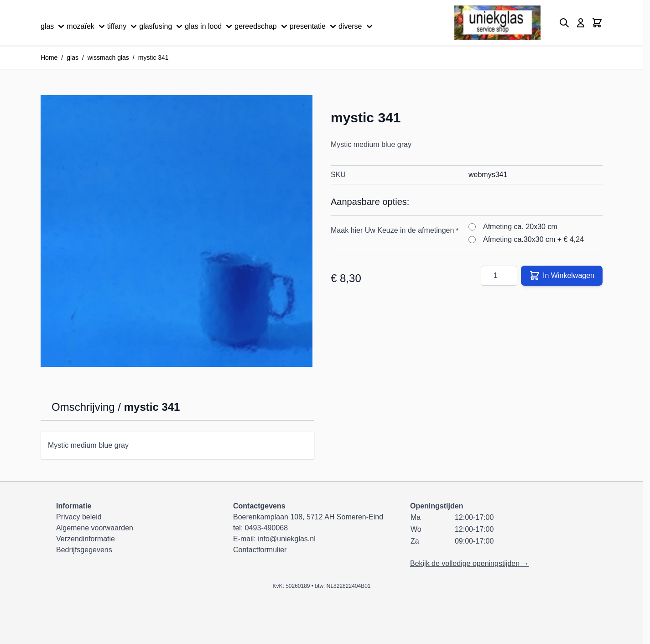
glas (54, 26)
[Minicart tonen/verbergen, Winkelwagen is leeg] (597, 23)
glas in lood (210, 26)
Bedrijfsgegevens (84, 550)
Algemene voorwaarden (95, 528)
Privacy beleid (79, 517)
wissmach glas (108, 58)
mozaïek (87, 26)
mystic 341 (153, 58)
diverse (357, 26)
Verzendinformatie (86, 539)
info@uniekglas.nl (287, 539)
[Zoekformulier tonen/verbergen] (564, 23)
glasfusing (162, 26)
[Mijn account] (581, 23)
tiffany (123, 26)
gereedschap (262, 26)
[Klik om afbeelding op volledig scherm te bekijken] (177, 231)
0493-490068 (266, 528)
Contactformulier (260, 550)
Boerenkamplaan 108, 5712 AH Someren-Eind (308, 517)
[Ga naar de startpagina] (497, 23)
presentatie (314, 26)
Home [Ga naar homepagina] (49, 58)
